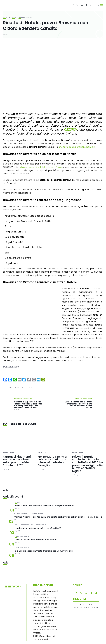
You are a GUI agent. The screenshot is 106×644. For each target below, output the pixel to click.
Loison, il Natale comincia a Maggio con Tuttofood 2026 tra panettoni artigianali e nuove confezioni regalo (88, 464)
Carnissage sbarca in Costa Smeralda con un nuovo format (44, 551)
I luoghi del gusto (21, 514)
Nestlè (17, 388)
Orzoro (24, 388)
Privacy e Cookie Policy (86, 608)
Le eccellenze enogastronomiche (33, 525)
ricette (31, 388)
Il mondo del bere (37, 514)
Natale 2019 (8, 388)
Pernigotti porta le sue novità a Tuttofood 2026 (38, 528)
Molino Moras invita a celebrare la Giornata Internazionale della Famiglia (52, 461)
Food (14, 17)
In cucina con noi (25, 17)
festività (6, 17)
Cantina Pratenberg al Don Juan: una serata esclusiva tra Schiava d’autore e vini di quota (58, 517)
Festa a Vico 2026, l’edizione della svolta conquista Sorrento (44, 506)
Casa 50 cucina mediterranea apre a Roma (36, 540)
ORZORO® (71, 130)
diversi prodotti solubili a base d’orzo (41, 167)
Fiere (16, 525)
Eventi (5, 453)
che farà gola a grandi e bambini (77, 147)
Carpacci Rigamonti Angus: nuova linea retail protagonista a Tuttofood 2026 (17, 461)
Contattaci (86, 605)
